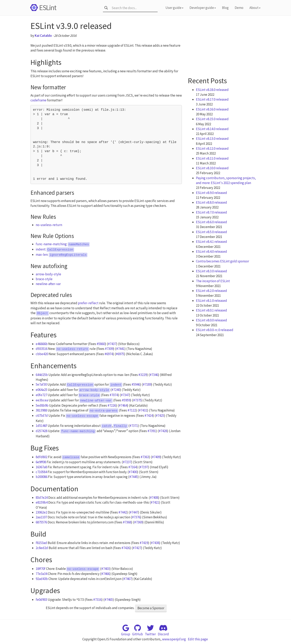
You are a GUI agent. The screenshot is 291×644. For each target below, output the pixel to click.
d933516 (42, 349)
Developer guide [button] (203, 8)
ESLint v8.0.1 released (211, 310)
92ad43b (42, 579)
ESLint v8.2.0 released (211, 291)
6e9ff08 (41, 462)
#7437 (112, 344)
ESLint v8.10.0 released (212, 168)
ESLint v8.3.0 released (211, 271)
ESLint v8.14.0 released (212, 129)
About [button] (255, 8)
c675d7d (42, 416)
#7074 (114, 395)
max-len (42, 255)
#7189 (147, 384)
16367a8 (41, 467)
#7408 (154, 498)
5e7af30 (41, 384)
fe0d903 (41, 600)
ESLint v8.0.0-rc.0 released (215, 330)
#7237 (127, 462)
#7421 (155, 502)
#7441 (120, 349)
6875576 (41, 522)
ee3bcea (42, 400)
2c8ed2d (42, 548)
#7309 (109, 349)
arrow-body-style (48, 274)
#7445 (133, 477)
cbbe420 (42, 354)
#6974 (109, 354)
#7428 (163, 431)
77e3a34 (41, 574)
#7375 (137, 400)
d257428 (42, 431)
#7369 (138, 522)
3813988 (41, 410)
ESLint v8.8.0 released (211, 202)
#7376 (136, 517)
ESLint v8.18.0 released (212, 90)
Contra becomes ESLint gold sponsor (222, 261)
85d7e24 (42, 498)
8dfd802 (42, 457)
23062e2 (41, 512)
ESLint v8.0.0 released (211, 320)
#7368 (127, 522)
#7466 (105, 574)
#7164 (132, 467)
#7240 (116, 390)
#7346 (154, 375)
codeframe (38, 100)
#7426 (126, 548)
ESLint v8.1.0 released (211, 301)
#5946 (136, 384)
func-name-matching (51, 244)
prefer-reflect (88, 303)
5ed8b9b (42, 405)
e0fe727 (41, 395)
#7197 (144, 467)
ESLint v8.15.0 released (212, 119)
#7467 (127, 579)
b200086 (42, 477)
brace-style (44, 279)
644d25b (42, 375)
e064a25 (41, 390)
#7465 (109, 600)
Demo (239, 8)
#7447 (134, 512)
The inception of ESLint (213, 281)
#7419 (144, 543)
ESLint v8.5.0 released (211, 232)
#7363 (145, 457)
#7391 (152, 431)
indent (41, 249)
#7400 (133, 472)
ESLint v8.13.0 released (212, 139)
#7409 (156, 457)
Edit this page (198, 639)
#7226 (112, 405)
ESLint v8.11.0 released (212, 158)
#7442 (123, 512)
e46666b (42, 344)
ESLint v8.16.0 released (212, 109)
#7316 (97, 600)
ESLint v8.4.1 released (211, 242)
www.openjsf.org (174, 639)
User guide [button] (174, 8)
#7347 (125, 395)
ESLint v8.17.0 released (212, 99)
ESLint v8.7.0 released (211, 212)
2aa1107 (41, 517)
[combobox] (133, 8)
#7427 (137, 548)
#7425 (160, 416)
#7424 (149, 416)
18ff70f (41, 569)
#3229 (143, 375)
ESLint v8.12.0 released (212, 148)
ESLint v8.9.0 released (211, 193)
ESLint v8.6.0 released (211, 222)
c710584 (41, 472)
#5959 (126, 400)
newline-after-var (48, 284)
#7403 (105, 569)
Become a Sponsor (151, 608)
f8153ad (41, 543)
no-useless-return (49, 225)
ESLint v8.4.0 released (211, 251)
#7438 (155, 543)
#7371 (134, 426)
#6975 (120, 354)
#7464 (123, 405)
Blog (225, 8)
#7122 (132, 410)
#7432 (143, 410)
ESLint (42, 8)
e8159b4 (42, 502)
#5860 (101, 344)
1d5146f (41, 426)
